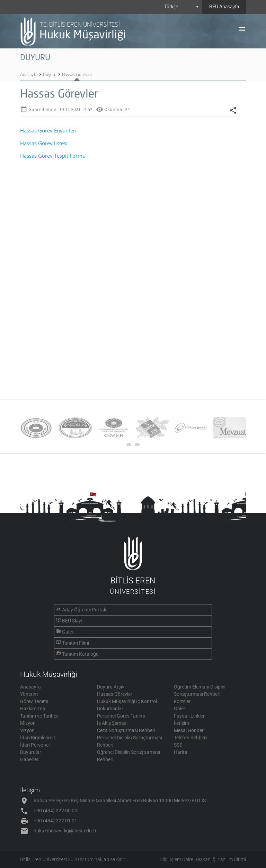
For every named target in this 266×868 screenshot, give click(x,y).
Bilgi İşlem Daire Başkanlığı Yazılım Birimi (203, 859)
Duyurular (31, 752)
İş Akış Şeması (112, 723)
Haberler (29, 759)
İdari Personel (35, 745)
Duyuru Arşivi (111, 687)
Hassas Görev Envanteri (48, 131)
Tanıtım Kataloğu (80, 654)
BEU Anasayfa (224, 7)
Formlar (182, 701)
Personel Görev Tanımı (121, 716)
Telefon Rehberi (190, 738)
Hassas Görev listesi (44, 143)
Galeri (68, 632)
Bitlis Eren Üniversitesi (43, 859)
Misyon (28, 723)
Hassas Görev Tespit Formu (53, 156)
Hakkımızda (33, 709)
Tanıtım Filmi (76, 643)
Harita (181, 752)
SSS (178, 745)
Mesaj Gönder (189, 730)
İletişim (181, 723)
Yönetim (29, 694)
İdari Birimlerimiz (38, 738)
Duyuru (50, 74)
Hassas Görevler (77, 74)
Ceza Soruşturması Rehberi (126, 730)
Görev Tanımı (34, 701)
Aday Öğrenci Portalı (84, 610)
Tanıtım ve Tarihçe (39, 716)
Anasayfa (29, 74)
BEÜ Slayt (72, 621)
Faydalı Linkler (189, 716)
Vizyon (27, 730)
